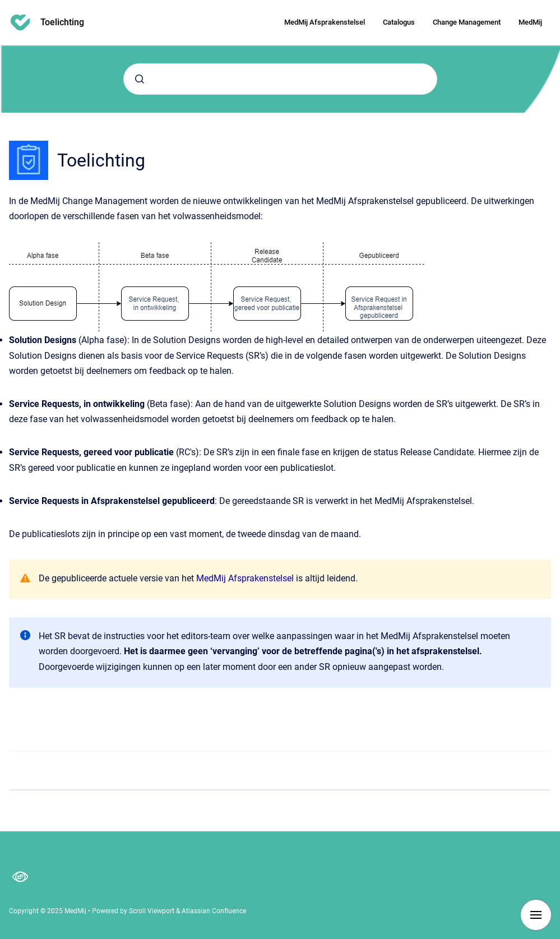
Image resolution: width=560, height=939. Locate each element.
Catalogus (399, 22)
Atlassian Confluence (214, 911)
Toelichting (62, 22)
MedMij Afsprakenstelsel (325, 22)
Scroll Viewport (152, 911)
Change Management (467, 22)
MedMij (530, 22)
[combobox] (280, 79)
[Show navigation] (536, 915)
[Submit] (140, 79)
